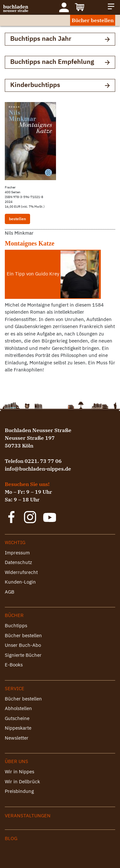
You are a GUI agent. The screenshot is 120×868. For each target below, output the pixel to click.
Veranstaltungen (28, 816)
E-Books (14, 665)
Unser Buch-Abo (23, 645)
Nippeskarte (18, 728)
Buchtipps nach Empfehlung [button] (60, 62)
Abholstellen (18, 708)
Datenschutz (18, 562)
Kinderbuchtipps (60, 85)
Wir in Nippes (20, 772)
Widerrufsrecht (21, 572)
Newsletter (17, 738)
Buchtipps (16, 625)
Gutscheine (17, 718)
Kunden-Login (20, 582)
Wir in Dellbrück (22, 781)
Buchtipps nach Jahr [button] (60, 39)
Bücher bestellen (93, 20)
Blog (11, 838)
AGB (10, 592)
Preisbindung (19, 791)
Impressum (17, 553)
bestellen (17, 219)
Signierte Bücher (23, 655)
